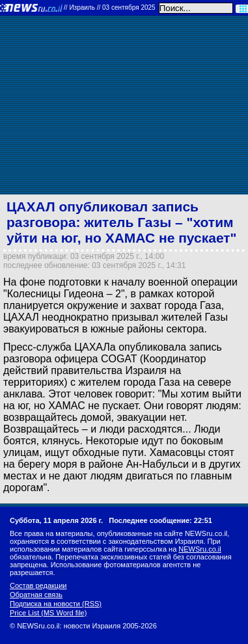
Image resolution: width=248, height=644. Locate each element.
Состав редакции (38, 585)
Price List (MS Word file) (48, 613)
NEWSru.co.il (200, 549)
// (110, 7)
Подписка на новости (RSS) (56, 604)
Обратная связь (36, 595)
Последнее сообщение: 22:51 (160, 520)
